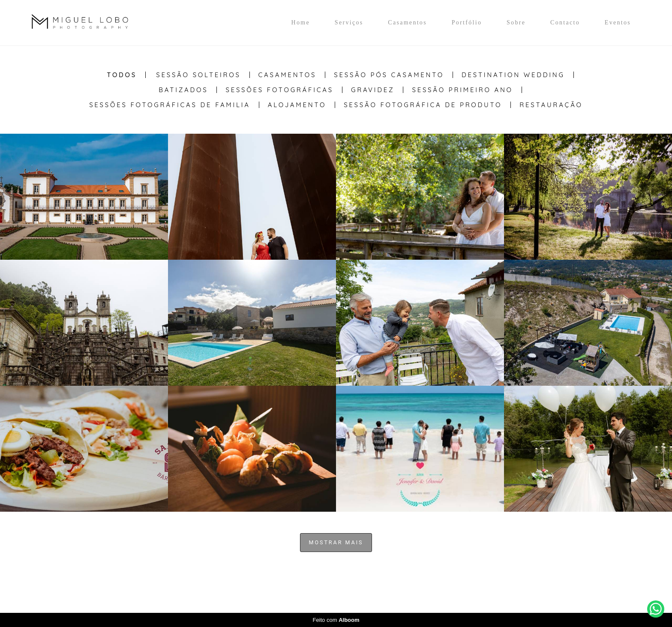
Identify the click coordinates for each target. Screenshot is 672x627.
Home (301, 22)
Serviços (349, 22)
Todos (122, 75)
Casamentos (407, 22)
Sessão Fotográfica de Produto (423, 105)
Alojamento (297, 105)
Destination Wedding (513, 75)
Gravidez (373, 90)
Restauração (551, 105)
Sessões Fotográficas (279, 90)
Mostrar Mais (336, 542)
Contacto (565, 22)
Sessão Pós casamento (389, 75)
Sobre (516, 22)
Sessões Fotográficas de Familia (170, 105)
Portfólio (467, 22)
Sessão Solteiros (198, 75)
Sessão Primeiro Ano (462, 90)
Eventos (618, 22)
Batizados (183, 90)
